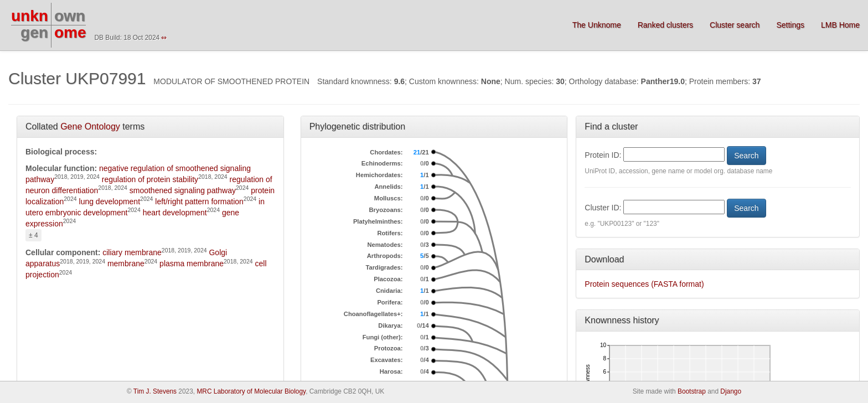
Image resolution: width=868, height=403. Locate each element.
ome (70, 32)
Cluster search (735, 25)
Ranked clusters (665, 25)
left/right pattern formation (199, 201)
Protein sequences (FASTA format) (644, 284)
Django (731, 391)
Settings (790, 25)
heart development (175, 213)
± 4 (33, 235)
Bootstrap (692, 391)
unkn (30, 16)
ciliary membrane (132, 252)
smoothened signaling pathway (183, 190)
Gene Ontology (90, 126)
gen (34, 32)
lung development (110, 201)
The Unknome (597, 25)
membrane (126, 263)
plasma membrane (192, 263)
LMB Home (840, 25)
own (70, 16)
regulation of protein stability (150, 179)
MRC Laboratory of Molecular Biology (251, 391)
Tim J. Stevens (155, 391)
